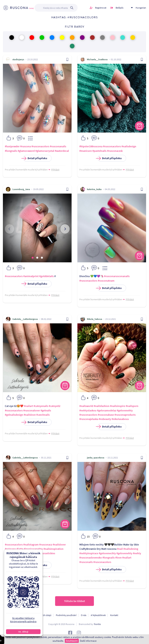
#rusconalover (32, 410)
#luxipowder (12, 146)
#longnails (11, 151)
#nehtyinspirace (89, 553)
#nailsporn (132, 406)
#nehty (137, 553)
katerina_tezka (94, 189)
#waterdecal (62, 151)
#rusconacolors (40, 146)
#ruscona (26, 146)
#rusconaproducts (125, 415)
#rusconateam (106, 281)
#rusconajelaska (89, 419)
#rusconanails (58, 146)
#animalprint (31, 276)
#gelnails (46, 410)
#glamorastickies (45, 553)
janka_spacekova (96, 458)
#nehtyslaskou (88, 410)
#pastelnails (99, 151)
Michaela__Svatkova (97, 59)
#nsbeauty (105, 419)
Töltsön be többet (74, 601)
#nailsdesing (131, 549)
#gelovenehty (125, 410)
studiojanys (18, 59)
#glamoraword (26, 151)
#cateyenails (41, 406)
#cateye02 (55, 406)
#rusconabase (106, 415)
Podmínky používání (66, 615)
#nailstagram (31, 545)
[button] (33, 258)
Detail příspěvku (35, 158)
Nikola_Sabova (94, 319)
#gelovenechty (107, 553)
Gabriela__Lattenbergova (25, 319)
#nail (120, 549)
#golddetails (46, 276)
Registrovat (101, 8)
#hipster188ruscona (91, 146)
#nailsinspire (118, 406)
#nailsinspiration (53, 549)
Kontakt (114, 615)
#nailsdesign (129, 146)
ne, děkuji (22, 632)
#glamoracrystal (45, 151)
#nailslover (59, 545)
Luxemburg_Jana (21, 189)
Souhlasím (72, 641)
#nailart (28, 406)
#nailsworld (86, 406)
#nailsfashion (102, 406)
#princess (10, 549)
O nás (84, 615)
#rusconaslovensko (91, 558)
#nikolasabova (120, 419)
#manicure (86, 151)
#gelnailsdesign (14, 415)
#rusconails (86, 562)
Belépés (120, 8)
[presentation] (10, 229)
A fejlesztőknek (98, 615)
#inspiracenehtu (33, 549)
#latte (20, 549)
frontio (97, 624)
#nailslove (30, 415)
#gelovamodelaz (107, 410)
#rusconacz (46, 545)
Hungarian (141, 8)
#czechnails (43, 415)
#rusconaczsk (115, 151)
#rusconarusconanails (117, 276)
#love (118, 558)
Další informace (88, 641)
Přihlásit (55, 170)
